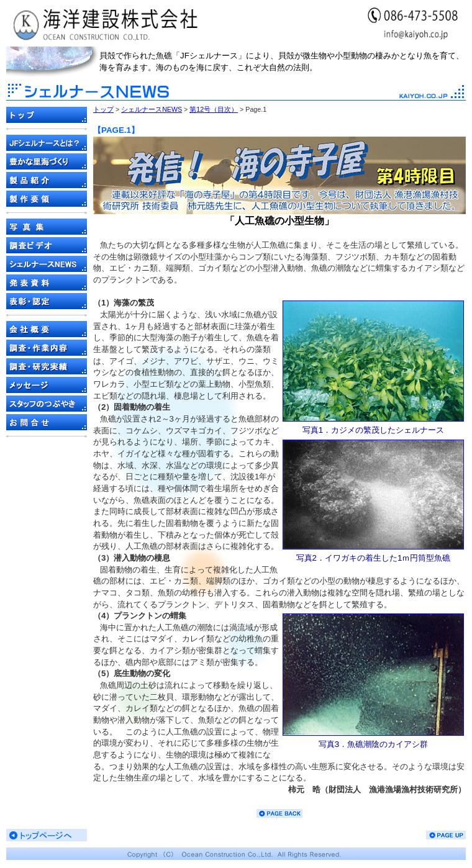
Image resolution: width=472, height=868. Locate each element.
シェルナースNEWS (152, 109)
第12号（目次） (214, 109)
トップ (103, 109)
